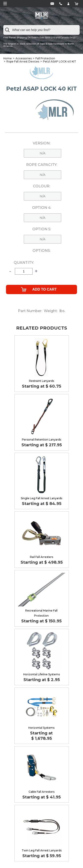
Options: (41, 251)
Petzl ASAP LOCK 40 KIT (60, 61)
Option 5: (42, 229)
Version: (41, 143)
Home (8, 58)
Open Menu (5, 4)
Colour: (41, 186)
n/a (42, 153)
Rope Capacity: (42, 165)
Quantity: (24, 263)
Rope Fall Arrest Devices (23, 61)
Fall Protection (45, 58)
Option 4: (42, 208)
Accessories (24, 58)
